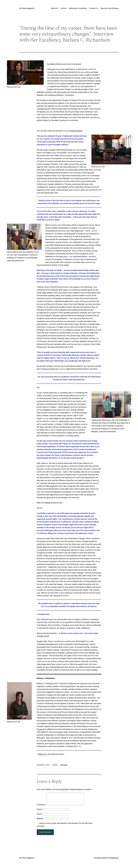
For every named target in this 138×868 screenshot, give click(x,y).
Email (40, 816)
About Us (54, 8)
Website (40, 821)
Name (40, 812)
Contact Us (94, 8)
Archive (64, 8)
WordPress (114, 860)
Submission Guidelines (78, 8)
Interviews (64, 765)
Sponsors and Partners (110, 8)
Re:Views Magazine (27, 8)
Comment (41, 807)
